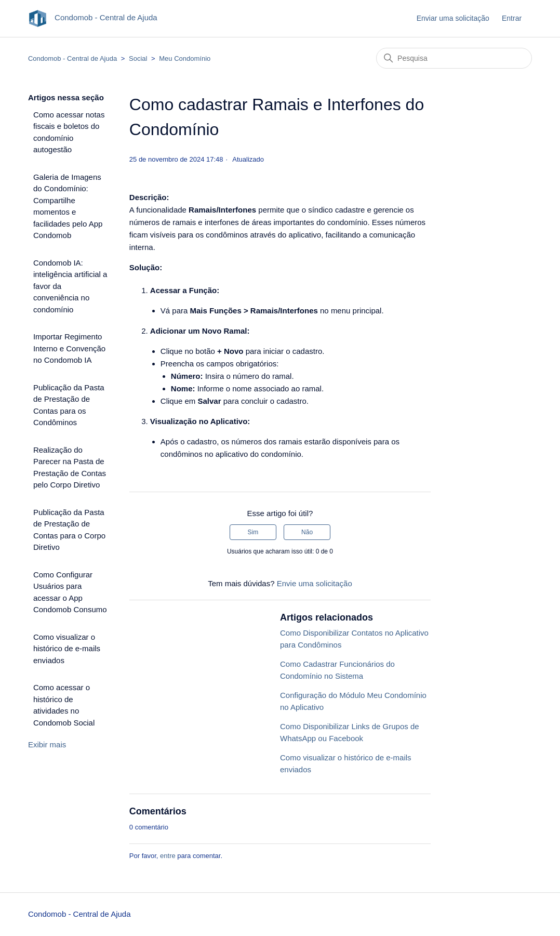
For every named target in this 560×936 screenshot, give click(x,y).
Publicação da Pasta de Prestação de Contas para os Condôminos (69, 405)
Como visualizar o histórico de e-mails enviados (67, 649)
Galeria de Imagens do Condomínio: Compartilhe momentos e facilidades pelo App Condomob (68, 206)
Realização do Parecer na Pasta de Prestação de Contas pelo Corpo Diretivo (70, 467)
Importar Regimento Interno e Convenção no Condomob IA (69, 348)
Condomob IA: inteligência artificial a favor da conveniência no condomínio (70, 286)
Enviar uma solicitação (453, 18)
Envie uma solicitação (315, 583)
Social (138, 58)
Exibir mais (47, 744)
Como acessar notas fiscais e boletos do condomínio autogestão (69, 132)
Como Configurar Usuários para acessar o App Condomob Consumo (70, 592)
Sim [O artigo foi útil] (253, 532)
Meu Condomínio (185, 58)
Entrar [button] (512, 18)
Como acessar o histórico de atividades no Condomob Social (64, 705)
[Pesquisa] (454, 58)
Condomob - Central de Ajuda (72, 58)
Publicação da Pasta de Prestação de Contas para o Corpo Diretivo (69, 530)
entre (168, 856)
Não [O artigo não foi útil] (307, 532)
